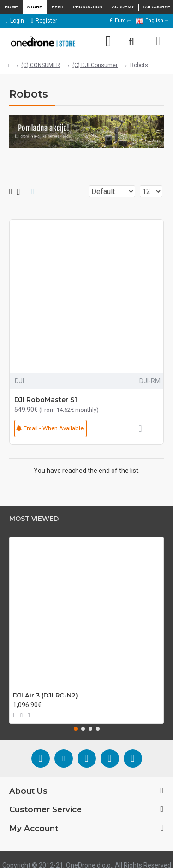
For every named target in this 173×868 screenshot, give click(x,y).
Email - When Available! (51, 428)
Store (35, 7)
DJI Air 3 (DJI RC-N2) (45, 695)
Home (11, 7)
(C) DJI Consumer (95, 65)
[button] (76, 729)
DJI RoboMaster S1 (46, 400)
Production (88, 7)
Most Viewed (34, 519)
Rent (58, 7)
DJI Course (157, 7)
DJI (19, 381)
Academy (123, 7)
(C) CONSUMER (41, 65)
